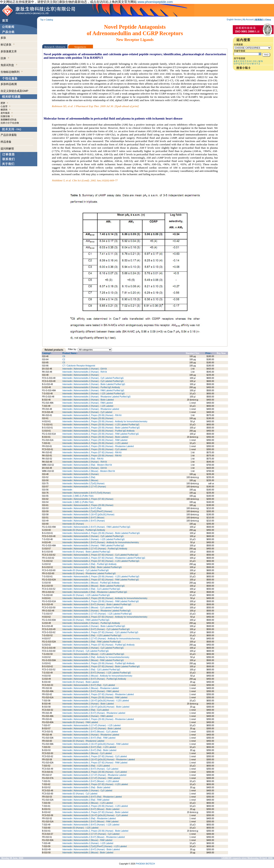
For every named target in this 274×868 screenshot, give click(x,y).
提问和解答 (7, 149)
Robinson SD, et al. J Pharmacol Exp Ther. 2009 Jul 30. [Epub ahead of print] (95, 106)
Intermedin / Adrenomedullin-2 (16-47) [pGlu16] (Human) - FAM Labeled (95, 744)
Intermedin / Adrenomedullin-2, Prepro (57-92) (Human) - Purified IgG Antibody (98, 645)
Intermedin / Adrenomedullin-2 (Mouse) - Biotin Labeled (88, 853)
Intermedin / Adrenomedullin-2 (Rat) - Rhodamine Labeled (89, 818)
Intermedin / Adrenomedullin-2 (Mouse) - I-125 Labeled (88, 803)
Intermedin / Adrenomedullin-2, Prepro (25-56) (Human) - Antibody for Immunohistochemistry (105, 421)
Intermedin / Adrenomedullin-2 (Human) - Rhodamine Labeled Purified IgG (96, 397)
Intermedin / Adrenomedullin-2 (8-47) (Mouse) (83, 518)
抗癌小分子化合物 (10, 123)
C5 (64, 363)
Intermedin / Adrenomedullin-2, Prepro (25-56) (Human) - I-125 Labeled (95, 443)
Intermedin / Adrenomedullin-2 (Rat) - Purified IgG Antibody (89, 564)
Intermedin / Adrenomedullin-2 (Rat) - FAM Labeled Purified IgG (92, 642)
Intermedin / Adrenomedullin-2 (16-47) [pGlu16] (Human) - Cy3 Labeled (95, 815)
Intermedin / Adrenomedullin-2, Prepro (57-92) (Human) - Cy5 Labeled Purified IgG (100, 632)
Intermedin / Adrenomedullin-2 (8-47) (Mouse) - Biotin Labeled (91, 809)
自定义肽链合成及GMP (14, 91)
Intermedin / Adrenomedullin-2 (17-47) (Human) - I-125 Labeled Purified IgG (97, 614)
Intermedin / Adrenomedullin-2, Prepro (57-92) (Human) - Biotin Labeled (95, 812)
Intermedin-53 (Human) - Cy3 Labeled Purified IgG (86, 570)
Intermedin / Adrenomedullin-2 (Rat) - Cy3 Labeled (85, 710)
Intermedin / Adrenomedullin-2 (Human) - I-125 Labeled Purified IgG (94, 394)
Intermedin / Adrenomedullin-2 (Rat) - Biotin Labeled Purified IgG (92, 567)
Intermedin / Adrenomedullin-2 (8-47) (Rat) (82, 508)
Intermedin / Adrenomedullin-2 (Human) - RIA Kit (85, 372)
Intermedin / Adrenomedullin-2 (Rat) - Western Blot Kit (87, 465)
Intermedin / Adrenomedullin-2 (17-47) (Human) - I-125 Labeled (91, 725)
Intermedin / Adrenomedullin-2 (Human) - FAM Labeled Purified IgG (93, 390)
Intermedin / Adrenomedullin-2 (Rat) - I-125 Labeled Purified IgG (92, 635)
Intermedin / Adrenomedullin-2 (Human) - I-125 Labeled (88, 406)
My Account (248, 20)
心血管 (4, 106)
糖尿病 (4, 110)
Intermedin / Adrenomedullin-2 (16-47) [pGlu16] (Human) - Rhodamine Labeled (98, 760)
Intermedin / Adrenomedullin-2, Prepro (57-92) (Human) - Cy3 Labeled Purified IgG (100, 555)
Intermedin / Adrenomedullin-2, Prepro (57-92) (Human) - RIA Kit (92, 453)
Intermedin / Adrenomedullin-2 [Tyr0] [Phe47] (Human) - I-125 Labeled (94, 846)
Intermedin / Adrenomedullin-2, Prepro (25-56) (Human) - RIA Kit (92, 415)
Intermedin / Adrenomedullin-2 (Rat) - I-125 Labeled (86, 766)
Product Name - (70, 353)
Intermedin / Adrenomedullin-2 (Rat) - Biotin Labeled (86, 787)
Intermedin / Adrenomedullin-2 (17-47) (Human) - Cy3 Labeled (91, 834)
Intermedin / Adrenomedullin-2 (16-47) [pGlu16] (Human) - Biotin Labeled (96, 707)
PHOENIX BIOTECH (145, 864)
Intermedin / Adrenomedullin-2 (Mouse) (80, 480)
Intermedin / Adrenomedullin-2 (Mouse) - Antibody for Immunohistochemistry (97, 676)
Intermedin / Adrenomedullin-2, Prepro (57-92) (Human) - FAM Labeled (95, 763)
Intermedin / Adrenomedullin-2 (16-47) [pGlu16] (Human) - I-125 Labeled (96, 701)
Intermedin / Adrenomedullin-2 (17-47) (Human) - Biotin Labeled (92, 729)
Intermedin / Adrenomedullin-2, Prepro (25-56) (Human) (88, 418)
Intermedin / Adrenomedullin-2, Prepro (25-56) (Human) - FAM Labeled (95, 440)
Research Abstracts (55, 47)
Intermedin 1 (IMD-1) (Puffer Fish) (78, 502)
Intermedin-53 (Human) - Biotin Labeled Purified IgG (86, 552)
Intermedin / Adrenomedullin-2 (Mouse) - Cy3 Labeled (87, 753)
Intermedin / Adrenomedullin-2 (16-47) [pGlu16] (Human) (88, 515)
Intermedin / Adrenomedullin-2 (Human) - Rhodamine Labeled (91, 409)
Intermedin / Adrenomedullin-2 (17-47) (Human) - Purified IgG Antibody (95, 549)
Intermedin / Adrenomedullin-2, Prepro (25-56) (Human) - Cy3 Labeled (95, 449)
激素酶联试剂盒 (9, 120)
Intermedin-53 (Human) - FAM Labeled (80, 722)
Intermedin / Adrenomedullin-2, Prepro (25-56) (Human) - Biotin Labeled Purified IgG (101, 428)
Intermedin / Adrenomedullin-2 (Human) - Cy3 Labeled (87, 412)
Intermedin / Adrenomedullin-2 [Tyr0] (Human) (83, 484)
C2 (64, 359)
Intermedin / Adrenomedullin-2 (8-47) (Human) (84, 521)
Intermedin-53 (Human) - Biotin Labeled (81, 682)
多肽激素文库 (9, 51)
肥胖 (3, 103)
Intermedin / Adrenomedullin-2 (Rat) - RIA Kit (83, 459)
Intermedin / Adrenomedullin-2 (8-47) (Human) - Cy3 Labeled (90, 769)
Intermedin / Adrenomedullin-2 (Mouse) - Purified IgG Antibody (91, 583)
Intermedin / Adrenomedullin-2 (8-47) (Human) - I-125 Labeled (91, 825)
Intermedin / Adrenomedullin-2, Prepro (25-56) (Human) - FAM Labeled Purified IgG (101, 434)
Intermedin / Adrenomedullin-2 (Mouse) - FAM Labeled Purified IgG (93, 660)
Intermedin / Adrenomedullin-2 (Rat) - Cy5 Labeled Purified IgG (91, 670)
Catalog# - (47, 353)
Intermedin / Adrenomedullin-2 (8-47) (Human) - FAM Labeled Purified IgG (96, 527)
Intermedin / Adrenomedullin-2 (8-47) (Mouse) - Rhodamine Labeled (94, 837)
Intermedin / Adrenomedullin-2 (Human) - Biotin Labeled (88, 400)
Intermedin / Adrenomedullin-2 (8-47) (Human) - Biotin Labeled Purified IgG (97, 604)
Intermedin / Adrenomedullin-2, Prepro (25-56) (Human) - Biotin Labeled (95, 437)
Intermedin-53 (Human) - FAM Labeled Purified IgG (86, 620)
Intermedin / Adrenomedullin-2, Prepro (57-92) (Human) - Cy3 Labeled (95, 756)
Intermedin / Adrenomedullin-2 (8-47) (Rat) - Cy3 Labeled (89, 685)
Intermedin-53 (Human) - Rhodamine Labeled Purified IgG (89, 573)
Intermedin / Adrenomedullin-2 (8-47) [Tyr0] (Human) (86, 493)
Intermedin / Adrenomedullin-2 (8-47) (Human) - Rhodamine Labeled (94, 713)
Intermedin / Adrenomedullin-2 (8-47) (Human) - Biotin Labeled (91, 849)
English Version (234, 20)
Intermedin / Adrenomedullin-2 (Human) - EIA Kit (84, 369)
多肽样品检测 (9, 84)
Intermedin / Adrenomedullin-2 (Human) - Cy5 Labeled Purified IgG (93, 378)
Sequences (81, 47)
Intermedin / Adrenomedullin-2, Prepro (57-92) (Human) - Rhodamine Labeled (98, 694)
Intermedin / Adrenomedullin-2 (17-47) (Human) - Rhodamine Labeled (94, 775)
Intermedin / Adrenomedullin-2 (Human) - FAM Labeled (88, 403)
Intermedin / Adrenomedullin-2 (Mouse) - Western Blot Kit (89, 471)
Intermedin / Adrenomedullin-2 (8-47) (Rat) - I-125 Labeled (89, 747)
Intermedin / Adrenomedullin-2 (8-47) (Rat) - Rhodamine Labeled (92, 797)
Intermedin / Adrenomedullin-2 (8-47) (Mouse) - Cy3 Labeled (90, 732)
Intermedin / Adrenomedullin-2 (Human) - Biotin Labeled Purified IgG (94, 384)
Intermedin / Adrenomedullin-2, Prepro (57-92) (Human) (88, 499)
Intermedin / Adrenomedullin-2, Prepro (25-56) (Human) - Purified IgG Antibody (98, 431)
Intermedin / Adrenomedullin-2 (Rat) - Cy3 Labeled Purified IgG (91, 589)
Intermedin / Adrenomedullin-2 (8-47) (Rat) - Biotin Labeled (89, 750)
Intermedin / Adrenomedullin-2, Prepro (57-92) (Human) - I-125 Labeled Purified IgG (101, 561)
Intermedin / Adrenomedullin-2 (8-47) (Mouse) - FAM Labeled (90, 822)
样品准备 (6, 142)
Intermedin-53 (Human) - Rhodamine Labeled (83, 741)
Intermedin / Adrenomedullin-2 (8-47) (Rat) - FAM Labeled (89, 738)
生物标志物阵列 (12, 72)
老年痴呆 (5, 113)
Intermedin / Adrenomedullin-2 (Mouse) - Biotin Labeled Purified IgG (94, 586)
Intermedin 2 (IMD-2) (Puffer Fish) (78, 496)
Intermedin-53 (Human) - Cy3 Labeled (80, 794)
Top (42, 20)
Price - (209, 353)
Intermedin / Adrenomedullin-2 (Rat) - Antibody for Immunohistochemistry (96, 657)
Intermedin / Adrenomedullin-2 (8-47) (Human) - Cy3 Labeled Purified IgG (96, 629)
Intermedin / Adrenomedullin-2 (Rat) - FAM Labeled (86, 800)
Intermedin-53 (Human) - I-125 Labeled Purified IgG (86, 595)
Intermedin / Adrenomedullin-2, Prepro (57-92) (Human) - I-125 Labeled (95, 784)
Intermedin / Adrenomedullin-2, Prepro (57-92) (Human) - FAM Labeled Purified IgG (101, 580)
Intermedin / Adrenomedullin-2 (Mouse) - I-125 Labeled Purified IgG (93, 654)
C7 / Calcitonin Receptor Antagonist (79, 366)
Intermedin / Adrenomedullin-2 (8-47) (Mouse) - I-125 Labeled (91, 781)
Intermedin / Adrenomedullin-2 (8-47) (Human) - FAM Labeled (91, 691)
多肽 (3, 38)
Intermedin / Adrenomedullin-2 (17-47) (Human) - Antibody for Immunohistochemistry (101, 639)
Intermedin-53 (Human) (73, 524)
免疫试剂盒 (9, 65)
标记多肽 (8, 45)
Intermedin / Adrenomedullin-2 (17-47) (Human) (84, 487)
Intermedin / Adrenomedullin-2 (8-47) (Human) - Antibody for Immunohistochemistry (101, 542)
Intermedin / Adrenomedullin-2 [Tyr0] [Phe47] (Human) (87, 511)
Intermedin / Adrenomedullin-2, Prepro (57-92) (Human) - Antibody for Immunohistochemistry (105, 617)
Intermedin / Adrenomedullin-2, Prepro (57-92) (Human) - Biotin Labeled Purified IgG (101, 667)
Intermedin (67, 490)
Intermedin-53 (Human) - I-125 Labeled (80, 828)
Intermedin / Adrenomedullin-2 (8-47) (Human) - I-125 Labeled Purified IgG (97, 673)
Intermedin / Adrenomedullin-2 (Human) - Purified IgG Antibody (91, 387)
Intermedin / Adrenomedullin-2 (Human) (80, 375)
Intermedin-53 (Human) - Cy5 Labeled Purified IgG (86, 651)
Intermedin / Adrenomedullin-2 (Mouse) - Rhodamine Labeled (90, 688)
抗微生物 (5, 116)
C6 (64, 356)
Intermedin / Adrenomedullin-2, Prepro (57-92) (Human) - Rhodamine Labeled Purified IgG (104, 558)
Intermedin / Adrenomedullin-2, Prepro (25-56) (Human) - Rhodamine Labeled (98, 446)
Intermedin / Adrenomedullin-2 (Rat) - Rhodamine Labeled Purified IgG (95, 592)
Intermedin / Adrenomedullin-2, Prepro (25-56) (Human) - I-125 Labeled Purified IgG (101, 425)
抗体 (5, 58)
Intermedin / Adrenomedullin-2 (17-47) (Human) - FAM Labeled (91, 778)
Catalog (49, 20)
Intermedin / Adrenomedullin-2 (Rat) (79, 477)
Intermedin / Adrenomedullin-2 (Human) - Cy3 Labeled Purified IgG (93, 381)
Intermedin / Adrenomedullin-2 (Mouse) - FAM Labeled (87, 840)
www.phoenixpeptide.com (155, 2)
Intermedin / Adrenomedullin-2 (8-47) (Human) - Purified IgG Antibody (94, 679)
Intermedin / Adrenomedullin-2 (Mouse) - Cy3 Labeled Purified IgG (93, 608)
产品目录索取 (9, 135)
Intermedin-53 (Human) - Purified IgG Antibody (84, 530)
